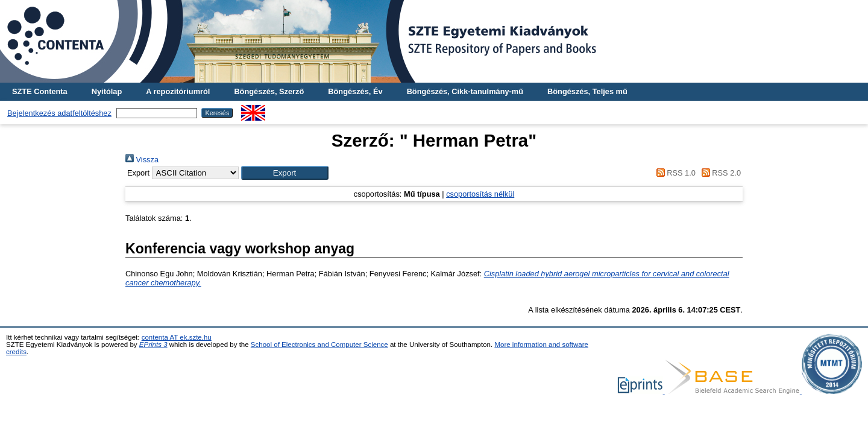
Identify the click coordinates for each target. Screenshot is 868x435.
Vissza (142, 160)
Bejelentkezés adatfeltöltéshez (59, 113)
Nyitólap (107, 91)
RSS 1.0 (674, 173)
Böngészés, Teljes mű (587, 91)
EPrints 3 (153, 345)
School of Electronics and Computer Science (319, 345)
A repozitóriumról (178, 91)
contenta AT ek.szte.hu (177, 337)
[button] (285, 173)
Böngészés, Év (355, 91)
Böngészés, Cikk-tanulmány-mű (465, 91)
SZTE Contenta (40, 91)
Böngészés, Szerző (269, 91)
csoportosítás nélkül (480, 194)
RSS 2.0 (719, 173)
